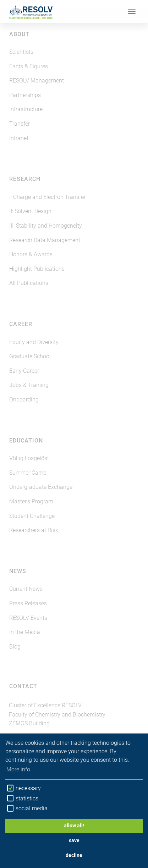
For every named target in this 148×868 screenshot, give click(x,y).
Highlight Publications (37, 269)
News (18, 571)
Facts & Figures (29, 66)
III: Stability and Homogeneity (46, 226)
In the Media (25, 632)
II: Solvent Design (30, 211)
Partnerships (25, 95)
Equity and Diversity (34, 342)
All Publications (29, 283)
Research (25, 179)
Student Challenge (32, 516)
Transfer (20, 124)
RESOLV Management (37, 81)
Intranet (19, 138)
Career (21, 324)
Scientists (21, 52)
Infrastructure (26, 109)
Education (26, 441)
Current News (26, 589)
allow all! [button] (74, 826)
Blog (15, 647)
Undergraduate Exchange (41, 487)
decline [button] (74, 855)
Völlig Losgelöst (29, 458)
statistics (23, 798)
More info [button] (18, 769)
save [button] (74, 841)
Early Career (24, 371)
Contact (23, 686)
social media (27, 808)
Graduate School (30, 356)
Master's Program (31, 501)
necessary (24, 788)
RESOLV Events (28, 618)
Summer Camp (28, 473)
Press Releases (28, 603)
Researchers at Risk (34, 530)
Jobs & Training (29, 385)
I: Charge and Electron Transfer (47, 197)
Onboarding (24, 399)
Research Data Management (45, 240)
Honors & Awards (31, 254)
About (19, 34)
